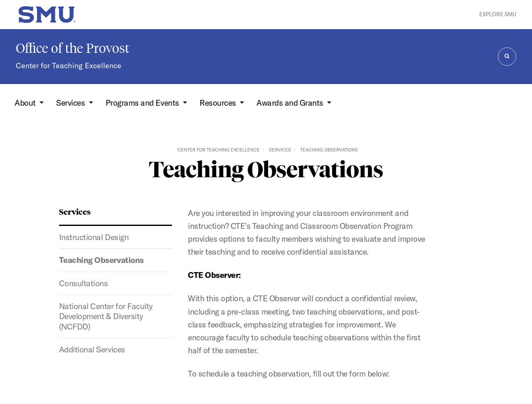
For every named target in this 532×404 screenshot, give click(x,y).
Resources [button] (219, 103)
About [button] (26, 103)
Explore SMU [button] (498, 14)
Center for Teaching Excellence (69, 66)
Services (280, 150)
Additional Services (92, 349)
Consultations (84, 283)
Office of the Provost (73, 48)
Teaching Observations (101, 260)
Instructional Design (94, 237)
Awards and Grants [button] (291, 103)
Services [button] (71, 103)
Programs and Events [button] (143, 103)
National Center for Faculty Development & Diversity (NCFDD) (106, 316)
